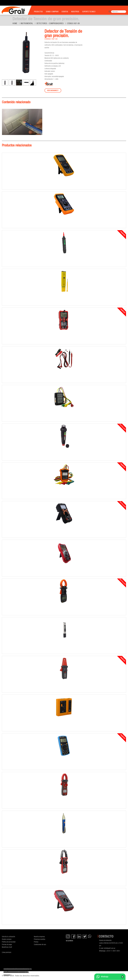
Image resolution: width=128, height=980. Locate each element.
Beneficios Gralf (7, 947)
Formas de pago (7, 944)
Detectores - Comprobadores (50, 23)
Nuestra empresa (39, 936)
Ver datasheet (53, 90)
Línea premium (7, 952)
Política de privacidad (9, 942)
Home (15, 23)
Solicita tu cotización (8, 936)
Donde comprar (7, 939)
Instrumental (27, 23)
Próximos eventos (40, 939)
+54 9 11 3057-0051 (113, 951)
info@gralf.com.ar (110, 948)
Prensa (36, 942)
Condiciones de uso (40, 944)
